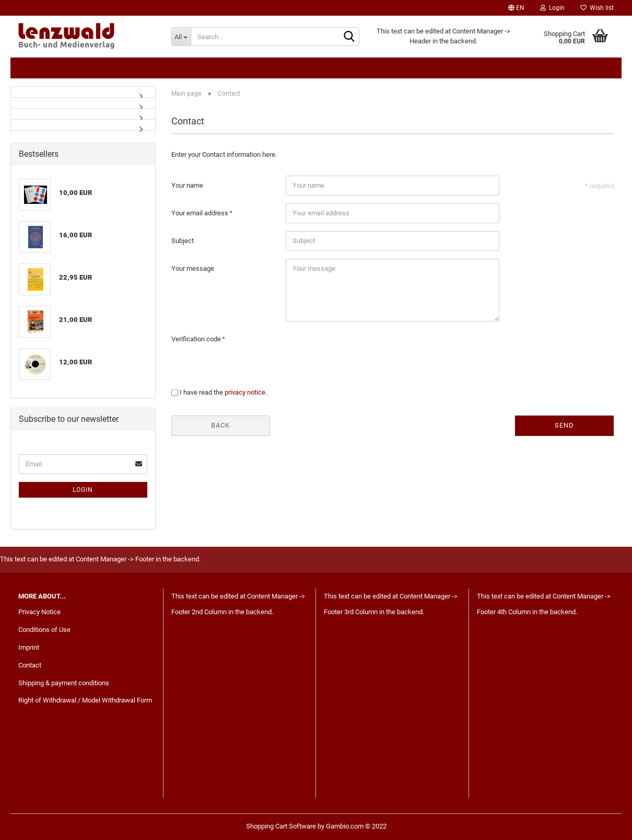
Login (552, 8)
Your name (187, 185)
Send (564, 425)
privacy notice (245, 392)
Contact (30, 665)
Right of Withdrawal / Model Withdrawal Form (85, 700)
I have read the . (223, 392)
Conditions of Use (44, 630)
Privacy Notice (39, 612)
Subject (183, 241)
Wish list (597, 8)
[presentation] (365, 350)
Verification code (197, 339)
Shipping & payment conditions (64, 683)
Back (220, 425)
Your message (193, 268)
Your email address (201, 213)
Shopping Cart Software (281, 826)
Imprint (29, 647)
